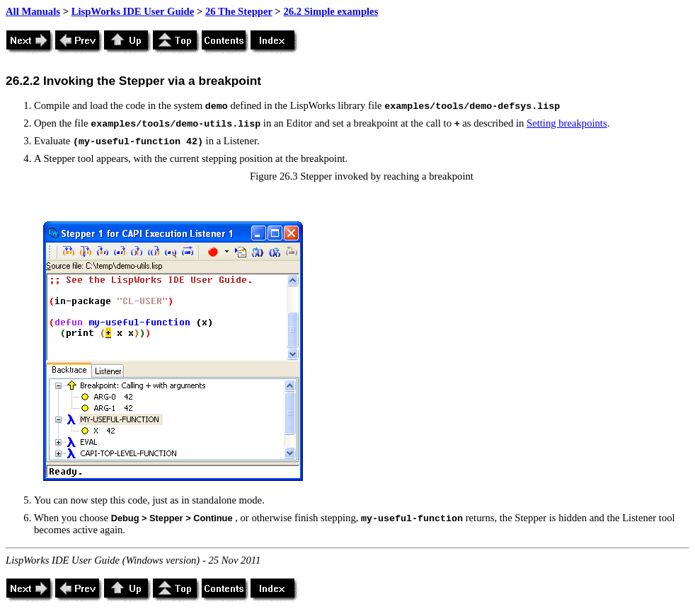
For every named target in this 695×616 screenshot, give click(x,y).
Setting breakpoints (567, 123)
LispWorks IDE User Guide (133, 11)
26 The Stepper (239, 11)
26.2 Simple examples (331, 11)
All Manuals (33, 11)
